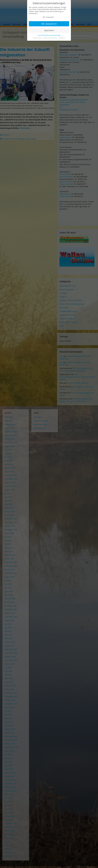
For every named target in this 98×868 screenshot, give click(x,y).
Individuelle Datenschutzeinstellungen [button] (49, 35)
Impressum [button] (62, 38)
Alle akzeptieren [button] (49, 24)
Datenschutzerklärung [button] (50, 38)
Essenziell (48, 17)
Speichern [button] (49, 30)
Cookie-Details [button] (37, 38)
